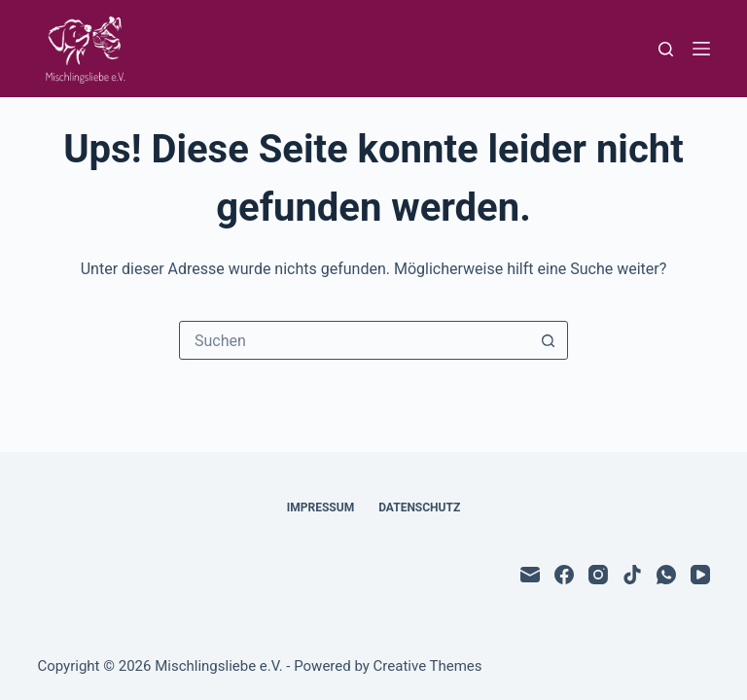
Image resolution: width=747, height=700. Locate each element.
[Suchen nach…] (354, 340)
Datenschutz (419, 507)
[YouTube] (700, 575)
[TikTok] (632, 575)
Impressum (320, 507)
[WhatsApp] (666, 575)
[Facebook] (564, 575)
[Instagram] (598, 575)
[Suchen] (666, 49)
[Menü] (701, 49)
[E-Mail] (530, 575)
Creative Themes (428, 666)
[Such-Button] (548, 340)
